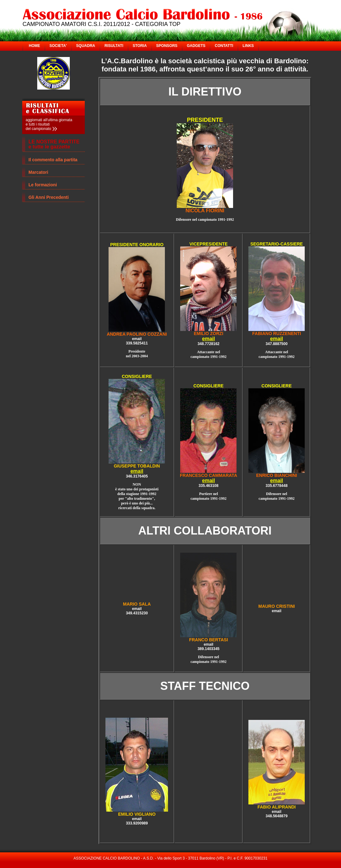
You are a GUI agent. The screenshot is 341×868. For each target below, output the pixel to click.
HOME (34, 46)
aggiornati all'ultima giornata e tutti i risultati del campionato (49, 124)
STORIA (140, 46)
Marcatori (38, 172)
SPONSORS (167, 46)
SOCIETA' (58, 46)
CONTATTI (224, 46)
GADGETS (196, 46)
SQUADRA (86, 46)
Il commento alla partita (53, 160)
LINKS (248, 46)
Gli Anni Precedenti (49, 197)
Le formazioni (43, 185)
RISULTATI (114, 46)
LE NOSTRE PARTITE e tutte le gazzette (54, 144)
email (209, 339)
